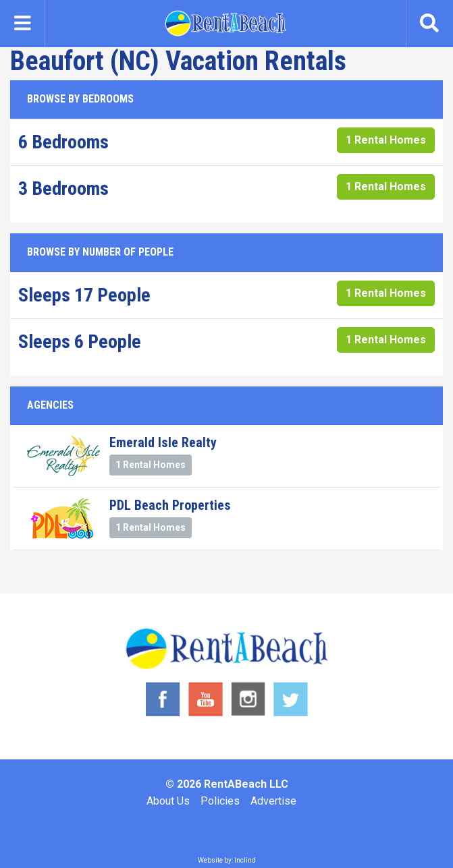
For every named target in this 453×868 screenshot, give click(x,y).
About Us (168, 801)
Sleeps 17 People (84, 295)
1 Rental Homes (386, 140)
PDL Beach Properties (170, 505)
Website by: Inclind (227, 860)
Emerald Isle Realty (163, 442)
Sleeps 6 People (80, 342)
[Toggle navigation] (23, 24)
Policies (220, 801)
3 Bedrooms (63, 189)
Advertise (273, 801)
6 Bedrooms (63, 142)
